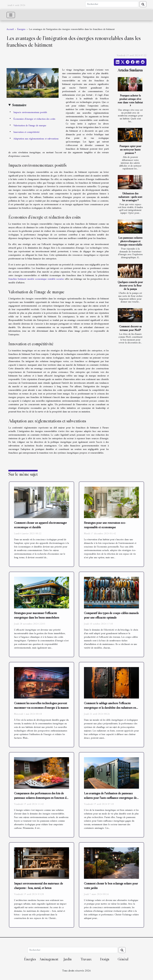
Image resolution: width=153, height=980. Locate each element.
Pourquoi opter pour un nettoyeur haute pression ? (130, 149)
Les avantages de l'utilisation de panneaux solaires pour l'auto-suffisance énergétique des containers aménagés (111, 798)
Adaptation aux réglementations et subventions (36, 139)
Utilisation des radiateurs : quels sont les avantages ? (130, 197)
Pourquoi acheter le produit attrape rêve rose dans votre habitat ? (130, 101)
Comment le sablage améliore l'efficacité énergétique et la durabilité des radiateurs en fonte (110, 708)
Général (123, 959)
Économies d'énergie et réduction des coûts (34, 119)
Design (105, 959)
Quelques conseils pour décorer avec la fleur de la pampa (130, 285)
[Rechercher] (112, 4)
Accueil (10, 29)
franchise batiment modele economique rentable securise (36, 279)
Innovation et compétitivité (26, 132)
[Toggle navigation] (11, 15)
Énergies (21, 29)
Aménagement (49, 959)
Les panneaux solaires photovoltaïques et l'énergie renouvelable (130, 241)
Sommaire (19, 105)
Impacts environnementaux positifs (30, 112)
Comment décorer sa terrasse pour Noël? (130, 328)
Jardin (68, 959)
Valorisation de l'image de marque (30, 126)
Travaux (86, 959)
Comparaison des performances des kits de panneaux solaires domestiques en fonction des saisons (41, 798)
